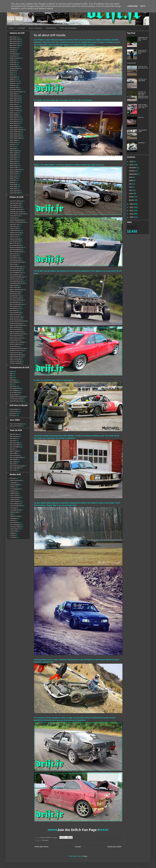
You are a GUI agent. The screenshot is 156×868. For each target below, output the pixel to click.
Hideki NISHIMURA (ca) (16, 357)
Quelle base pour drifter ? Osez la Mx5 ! (143, 39)
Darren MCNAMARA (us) (17, 304)
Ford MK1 (12, 52)
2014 (132, 165)
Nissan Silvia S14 (14, 121)
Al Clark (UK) (13, 218)
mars (131, 194)
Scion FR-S (13, 144)
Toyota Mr (12, 182)
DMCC (12, 378)
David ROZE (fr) (14, 311)
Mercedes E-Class (15, 90)
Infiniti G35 (13, 71)
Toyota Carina (14, 161)
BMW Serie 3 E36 (15, 41)
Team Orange (13, 462)
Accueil (78, 847)
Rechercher (51, 28)
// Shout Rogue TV (15, 529)
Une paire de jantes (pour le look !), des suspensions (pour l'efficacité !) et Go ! (143, 96)
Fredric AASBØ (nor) (15, 344)
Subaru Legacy (14, 153)
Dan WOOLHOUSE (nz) (16, 300)
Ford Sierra (13, 56)
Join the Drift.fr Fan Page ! (78, 830)
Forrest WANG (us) (15, 340)
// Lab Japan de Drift (15, 510)
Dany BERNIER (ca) (15, 302)
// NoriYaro (13, 520)
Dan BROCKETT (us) (16, 296)
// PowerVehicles (14, 523)
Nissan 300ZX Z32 (15, 98)
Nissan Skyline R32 (15, 132)
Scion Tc (12, 146)
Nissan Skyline (14, 126)
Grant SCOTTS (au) (15, 353)
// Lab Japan (13, 508)
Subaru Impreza (14, 151)
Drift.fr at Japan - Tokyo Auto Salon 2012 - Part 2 (143, 106)
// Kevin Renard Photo (16, 506)
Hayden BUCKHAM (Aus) (17, 355)
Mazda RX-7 (13, 79)
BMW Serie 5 (13, 48)
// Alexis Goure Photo (16, 480)
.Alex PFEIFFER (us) (15, 207)
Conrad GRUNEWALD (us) (17, 283)
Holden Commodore (15, 58)
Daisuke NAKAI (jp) (15, 292)
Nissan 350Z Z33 (14, 100)
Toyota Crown (13, 176)
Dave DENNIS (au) (15, 306)
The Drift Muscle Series (16, 399)
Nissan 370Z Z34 (14, 102)
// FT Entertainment (15, 489)
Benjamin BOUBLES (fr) (16, 247)
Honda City (13, 60)
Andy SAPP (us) (14, 226)
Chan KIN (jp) (13, 264)
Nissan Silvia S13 (14, 119)
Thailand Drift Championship (18, 397)
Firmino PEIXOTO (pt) (16, 336)
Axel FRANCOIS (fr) (15, 241)
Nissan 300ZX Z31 (15, 96)
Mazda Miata (13, 77)
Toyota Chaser (14, 165)
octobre (132, 171)
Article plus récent (41, 847)
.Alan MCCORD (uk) (15, 203)
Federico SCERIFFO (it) (16, 332)
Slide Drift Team (14, 434)
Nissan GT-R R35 (15, 111)
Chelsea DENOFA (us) (16, 266)
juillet (131, 181)
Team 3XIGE (13, 438)
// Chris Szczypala (15, 485)
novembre (133, 168)
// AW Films (13, 478)
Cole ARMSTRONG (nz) (16, 281)
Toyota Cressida (14, 172)
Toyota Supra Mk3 (15, 191)
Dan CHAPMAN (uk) (15, 298)
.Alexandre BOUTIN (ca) (16, 212)
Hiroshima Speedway (16, 363)
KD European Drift (15, 388)
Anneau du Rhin (14, 228)
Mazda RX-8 (13, 85)
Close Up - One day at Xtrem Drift (143, 67)
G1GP (11, 384)
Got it (143, 6)
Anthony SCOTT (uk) (15, 233)
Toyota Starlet (13, 186)
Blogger (85, 856)
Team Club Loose (14, 443)
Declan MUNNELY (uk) (16, 317)
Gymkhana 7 (142, 143)
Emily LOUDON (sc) (15, 327)
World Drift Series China (16, 401)
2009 (132, 217)
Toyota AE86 (13, 155)
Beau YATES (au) (14, 243)
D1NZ (11, 374)
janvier (132, 200)
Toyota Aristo (13, 159)
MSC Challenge (14, 390)
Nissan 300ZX (14, 94)
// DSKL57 (12, 487)
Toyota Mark (13, 180)
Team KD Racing (14, 455)
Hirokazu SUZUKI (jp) (16, 361)
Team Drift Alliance (15, 447)
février (132, 197)
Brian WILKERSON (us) (16, 252)
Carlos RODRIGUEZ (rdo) (17, 262)
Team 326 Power (14, 436)
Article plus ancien (114, 847)
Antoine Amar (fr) (14, 235)
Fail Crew (141, 117)
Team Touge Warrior (15, 468)
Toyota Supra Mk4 (15, 193)
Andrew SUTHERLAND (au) (17, 222)
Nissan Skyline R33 (15, 134)
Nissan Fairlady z (14, 107)
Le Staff (21, 28)
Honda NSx (13, 64)
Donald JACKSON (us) (16, 323)
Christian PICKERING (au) (17, 277)
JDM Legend (45, 840)
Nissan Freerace (14, 109)
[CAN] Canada (14, 411)
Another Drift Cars (15, 231)
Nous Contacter (35, 28)
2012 (132, 207)
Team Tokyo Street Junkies (17, 466)
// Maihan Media (14, 512)
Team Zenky (13, 470)
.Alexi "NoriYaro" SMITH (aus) (18, 214)
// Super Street (14, 531)
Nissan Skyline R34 (15, 136)
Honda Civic (13, 62)
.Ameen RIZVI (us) (15, 216)
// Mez (11, 514)
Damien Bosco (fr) (15, 294)
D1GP (11, 371)
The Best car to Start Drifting (142, 80)
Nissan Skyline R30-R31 (16, 130)
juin (131, 184)
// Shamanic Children (15, 527)
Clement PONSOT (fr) (16, 279)
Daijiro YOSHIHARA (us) (16, 290)
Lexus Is (12, 73)
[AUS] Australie (14, 409)
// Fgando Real (14, 493)
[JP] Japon (13, 416)
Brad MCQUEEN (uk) (16, 250)
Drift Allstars (13, 380)
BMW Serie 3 (13, 37)
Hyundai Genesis (14, 69)
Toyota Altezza (14, 157)
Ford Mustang (14, 54)
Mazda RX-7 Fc (14, 81)
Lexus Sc (12, 75)
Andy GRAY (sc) (14, 224)
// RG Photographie (15, 525)
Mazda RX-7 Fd (14, 83)
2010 (132, 214)
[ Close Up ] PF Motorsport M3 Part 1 (142, 52)
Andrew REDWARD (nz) (16, 220)
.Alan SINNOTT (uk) (15, 205)
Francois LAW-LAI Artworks (17, 342)
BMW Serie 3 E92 (15, 45)
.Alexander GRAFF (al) (16, 209)
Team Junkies (13, 453)
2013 (132, 204)
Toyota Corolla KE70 (15, 170)
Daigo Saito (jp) (14, 285)
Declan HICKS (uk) (15, 315)
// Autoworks (13, 483)
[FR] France (13, 414)
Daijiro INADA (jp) (15, 287)
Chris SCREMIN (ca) (15, 275)
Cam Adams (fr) (14, 256)
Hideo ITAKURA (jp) (15, 359)
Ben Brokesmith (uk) (15, 245)
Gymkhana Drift (131, 63)
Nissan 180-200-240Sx (16, 92)
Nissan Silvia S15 (14, 123)
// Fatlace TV (13, 491)
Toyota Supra (13, 189)
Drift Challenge (14, 382)
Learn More (133, 6)
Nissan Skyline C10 (15, 128)
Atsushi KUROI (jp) (15, 239)
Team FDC (13, 449)
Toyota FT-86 (13, 178)
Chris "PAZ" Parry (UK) (16, 269)
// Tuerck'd (12, 535)
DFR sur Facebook (68, 28)
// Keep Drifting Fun (15, 504)
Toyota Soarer (14, 184)
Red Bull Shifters (14, 395)
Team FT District (14, 451)
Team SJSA (13, 464)
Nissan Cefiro (13, 104)
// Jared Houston (14, 499)
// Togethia (12, 533)
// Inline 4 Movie (14, 495)
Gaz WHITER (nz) (15, 346)
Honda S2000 (13, 66)
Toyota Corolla (14, 167)
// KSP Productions (15, 502)
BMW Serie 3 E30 (15, 39)
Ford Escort (13, 50)
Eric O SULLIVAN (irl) (16, 329)
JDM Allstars (13, 386)
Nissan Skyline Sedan (16, 138)
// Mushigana (13, 518)
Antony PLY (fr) (14, 237)
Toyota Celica (13, 163)
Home (11, 28)
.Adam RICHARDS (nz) (16, 201)
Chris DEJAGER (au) (16, 271)
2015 (132, 162)
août (131, 177)
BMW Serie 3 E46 (15, 43)
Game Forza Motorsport (16, 424)
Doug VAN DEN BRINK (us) (17, 325)
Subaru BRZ (13, 149)
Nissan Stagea (14, 140)
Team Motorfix (14, 460)
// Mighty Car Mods (15, 516)
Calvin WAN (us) (14, 254)
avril (131, 190)
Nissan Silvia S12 (14, 117)
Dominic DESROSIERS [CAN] (18, 321)
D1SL (11, 376)
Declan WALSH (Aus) (16, 319)
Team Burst (13, 441)
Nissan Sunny (14, 142)
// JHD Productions (15, 497)
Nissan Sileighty (14, 115)
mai (131, 187)
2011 (132, 211)
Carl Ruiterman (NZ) (15, 260)
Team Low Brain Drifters (16, 457)
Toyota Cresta (14, 174)
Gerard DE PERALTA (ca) (17, 351)
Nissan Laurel (13, 113)
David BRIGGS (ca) (15, 308)
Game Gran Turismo (15, 426)
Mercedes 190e (14, 88)
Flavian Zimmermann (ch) (17, 338)
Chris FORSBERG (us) (16, 273)
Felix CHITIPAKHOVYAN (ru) (18, 334)
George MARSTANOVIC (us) (18, 348)
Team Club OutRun (15, 445)
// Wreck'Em (13, 537)
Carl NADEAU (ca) (15, 258)
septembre (133, 174)
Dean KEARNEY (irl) (15, 313)
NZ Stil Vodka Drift (15, 393)
